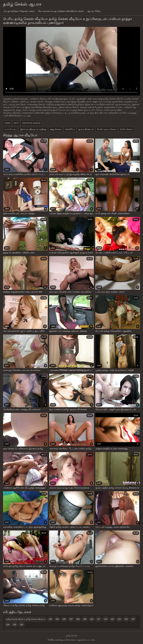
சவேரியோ (70, 129)
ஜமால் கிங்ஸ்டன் (86, 129)
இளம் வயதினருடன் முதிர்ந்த (33, 129)
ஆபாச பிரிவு (94, 11)
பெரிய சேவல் (126, 129)
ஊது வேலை (56, 129)
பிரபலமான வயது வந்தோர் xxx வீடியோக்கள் (61, 11)
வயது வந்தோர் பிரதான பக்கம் (19, 11)
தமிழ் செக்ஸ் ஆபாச (22, 4)
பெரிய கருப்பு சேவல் (107, 129)
